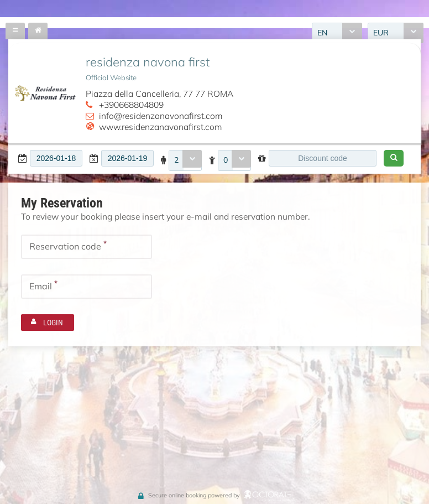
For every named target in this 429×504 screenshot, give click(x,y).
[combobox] (185, 160)
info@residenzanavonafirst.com (161, 116)
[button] (394, 158)
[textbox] (56, 158)
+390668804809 (131, 105)
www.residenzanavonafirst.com (160, 127)
